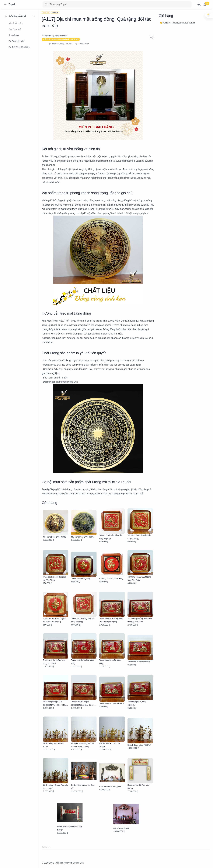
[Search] (117, 4)
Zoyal (12, 4)
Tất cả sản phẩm (16, 23)
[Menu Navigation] (5, 4)
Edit (82, 863)
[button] (199, 4)
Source (76, 863)
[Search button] (46, 4)
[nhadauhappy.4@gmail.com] (54, 36)
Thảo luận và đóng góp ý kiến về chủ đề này (61, 39)
